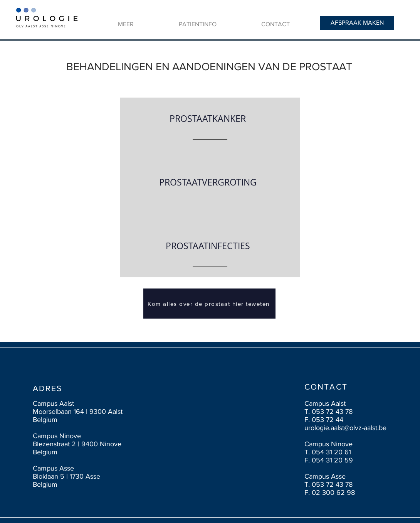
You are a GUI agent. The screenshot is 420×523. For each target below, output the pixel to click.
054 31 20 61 (331, 452)
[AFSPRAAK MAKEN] (357, 23)
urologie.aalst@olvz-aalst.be (345, 428)
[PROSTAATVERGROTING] (208, 183)
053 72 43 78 (332, 412)
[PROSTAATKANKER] (208, 119)
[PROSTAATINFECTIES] (208, 246)
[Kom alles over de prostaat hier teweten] (209, 304)
